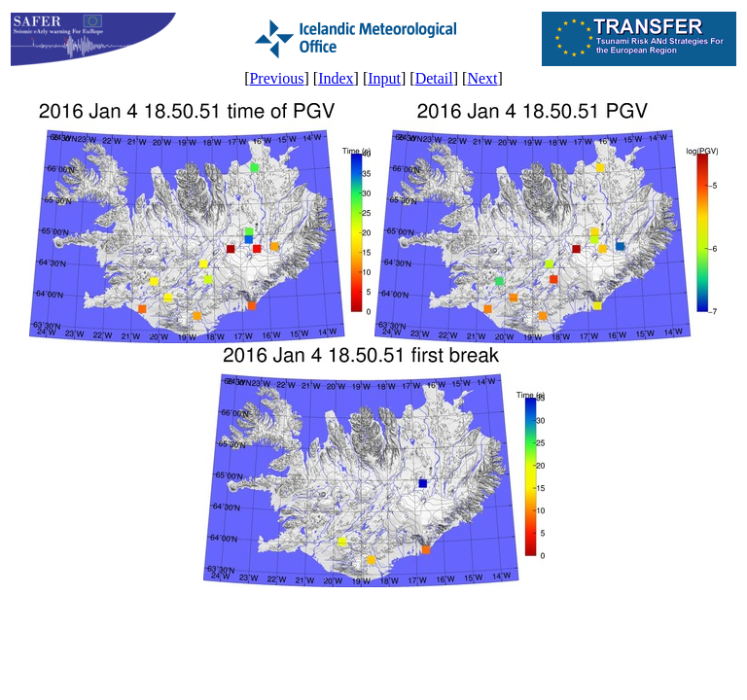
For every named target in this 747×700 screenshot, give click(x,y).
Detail (434, 78)
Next (482, 78)
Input (384, 78)
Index (336, 78)
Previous (276, 78)
